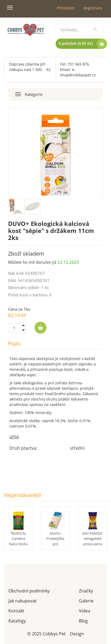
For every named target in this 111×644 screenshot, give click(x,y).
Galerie (86, 600)
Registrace (93, 8)
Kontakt (16, 610)
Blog (83, 620)
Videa (85, 610)
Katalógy (17, 620)
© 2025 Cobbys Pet (46, 633)
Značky (86, 590)
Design (77, 633)
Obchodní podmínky (29, 590)
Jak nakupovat (23, 600)
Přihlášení (66, 8)
